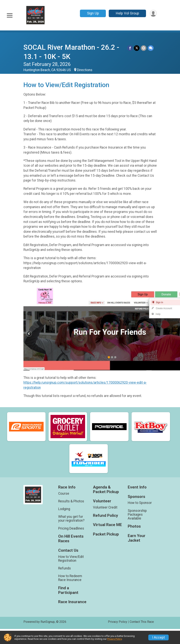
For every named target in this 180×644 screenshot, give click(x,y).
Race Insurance (72, 602)
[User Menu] (153, 13)
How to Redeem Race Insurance (70, 578)
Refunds (65, 568)
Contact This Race (142, 622)
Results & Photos (71, 501)
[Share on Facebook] (130, 48)
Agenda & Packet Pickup (106, 490)
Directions (85, 70)
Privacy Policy (118, 622)
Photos (134, 526)
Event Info (137, 487)
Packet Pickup (106, 534)
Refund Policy (105, 516)
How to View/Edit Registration (71, 559)
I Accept (158, 637)
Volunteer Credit (105, 507)
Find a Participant (68, 590)
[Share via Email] (144, 48)
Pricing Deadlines (71, 528)
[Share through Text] (151, 48)
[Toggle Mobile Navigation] (10, 16)
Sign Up (93, 13)
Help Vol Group (127, 13)
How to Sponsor (140, 503)
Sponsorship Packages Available (137, 515)
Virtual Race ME (107, 525)
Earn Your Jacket (137, 538)
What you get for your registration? (71, 519)
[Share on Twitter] (137, 48)
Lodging (64, 509)
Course (64, 494)
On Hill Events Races (71, 539)
